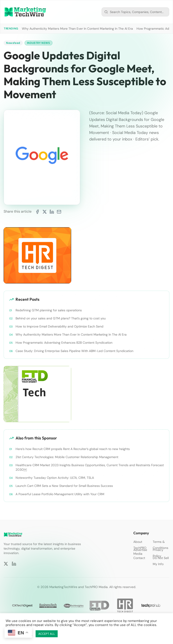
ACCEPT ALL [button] (47, 634)
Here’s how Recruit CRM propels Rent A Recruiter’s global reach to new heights (73, 449)
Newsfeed (13, 43)
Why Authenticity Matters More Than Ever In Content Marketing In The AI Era (77, 29)
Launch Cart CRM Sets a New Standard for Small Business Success (64, 486)
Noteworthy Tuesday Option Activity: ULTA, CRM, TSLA (55, 478)
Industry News (39, 43)
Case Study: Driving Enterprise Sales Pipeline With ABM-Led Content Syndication (74, 351)
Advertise (140, 550)
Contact (139, 558)
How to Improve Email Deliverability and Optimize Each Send (59, 326)
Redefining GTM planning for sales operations (49, 310)
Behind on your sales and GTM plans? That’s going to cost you (61, 318)
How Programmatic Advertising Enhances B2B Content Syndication (64, 343)
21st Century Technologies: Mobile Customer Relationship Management (67, 457)
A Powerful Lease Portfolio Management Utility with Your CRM (60, 494)
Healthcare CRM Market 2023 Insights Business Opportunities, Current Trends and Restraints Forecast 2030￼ (90, 467)
